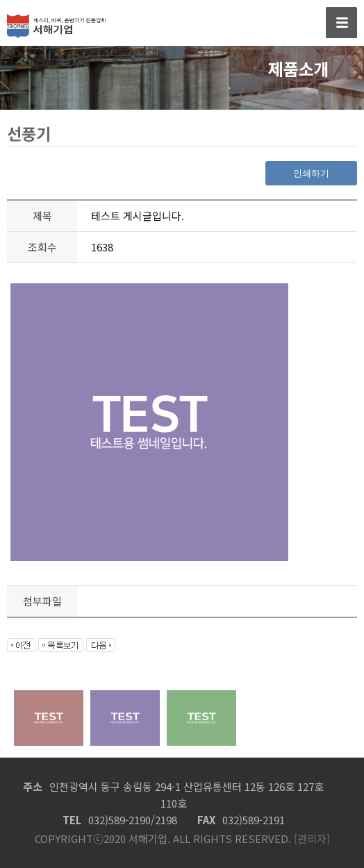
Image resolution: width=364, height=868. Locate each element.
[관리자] (311, 838)
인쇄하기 (311, 173)
